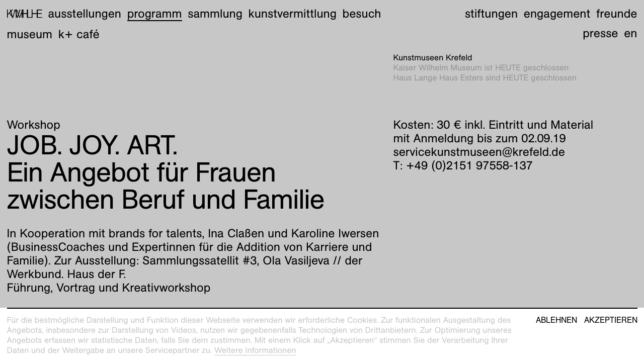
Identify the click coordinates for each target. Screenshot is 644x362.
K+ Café (79, 34)
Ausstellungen (85, 14)
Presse (600, 33)
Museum (30, 34)
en (630, 33)
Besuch (362, 14)
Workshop (34, 125)
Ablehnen (556, 320)
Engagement (557, 14)
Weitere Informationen (255, 350)
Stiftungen (491, 14)
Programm (155, 14)
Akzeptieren (611, 320)
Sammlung (215, 14)
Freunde (617, 14)
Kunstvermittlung (293, 14)
